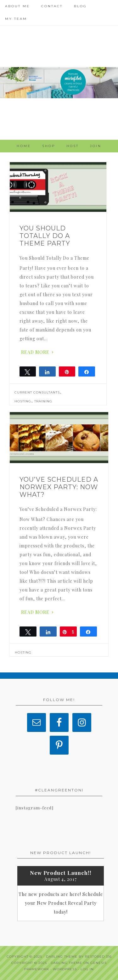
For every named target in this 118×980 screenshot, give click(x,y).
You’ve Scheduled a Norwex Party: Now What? (59, 487)
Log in (87, 969)
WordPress (65, 969)
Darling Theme (66, 963)
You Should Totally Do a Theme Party (45, 236)
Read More (35, 352)
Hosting (23, 401)
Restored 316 (98, 957)
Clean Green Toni (59, 83)
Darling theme (62, 957)
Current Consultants (37, 392)
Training (43, 401)
